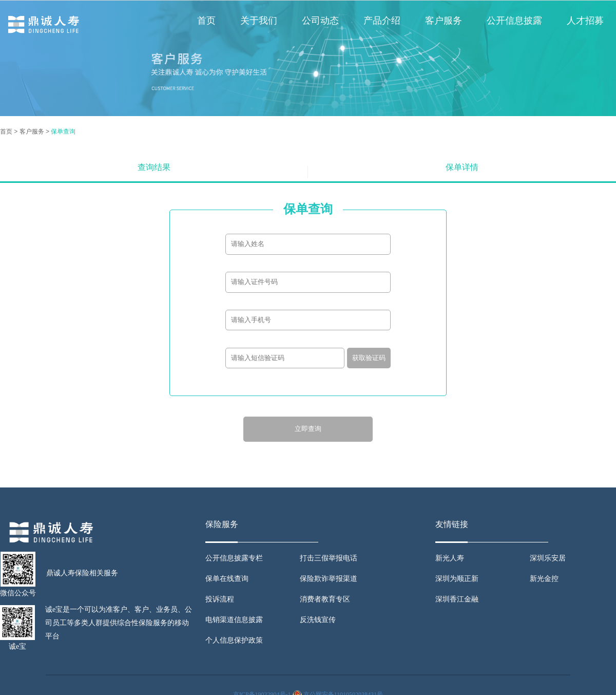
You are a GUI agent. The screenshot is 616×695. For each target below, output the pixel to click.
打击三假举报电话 (329, 558)
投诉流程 (220, 599)
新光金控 (544, 579)
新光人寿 (450, 558)
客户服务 (444, 21)
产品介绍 (382, 21)
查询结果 (154, 167)
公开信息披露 (514, 21)
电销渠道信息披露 (234, 620)
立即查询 (308, 429)
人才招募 (585, 21)
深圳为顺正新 (457, 579)
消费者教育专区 (325, 599)
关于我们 (259, 21)
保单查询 (63, 132)
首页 (206, 21)
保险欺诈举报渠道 (329, 579)
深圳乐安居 (548, 558)
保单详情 (462, 167)
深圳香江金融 (457, 599)
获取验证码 (369, 358)
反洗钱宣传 (318, 620)
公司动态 (320, 21)
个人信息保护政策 (234, 640)
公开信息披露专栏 (234, 558)
